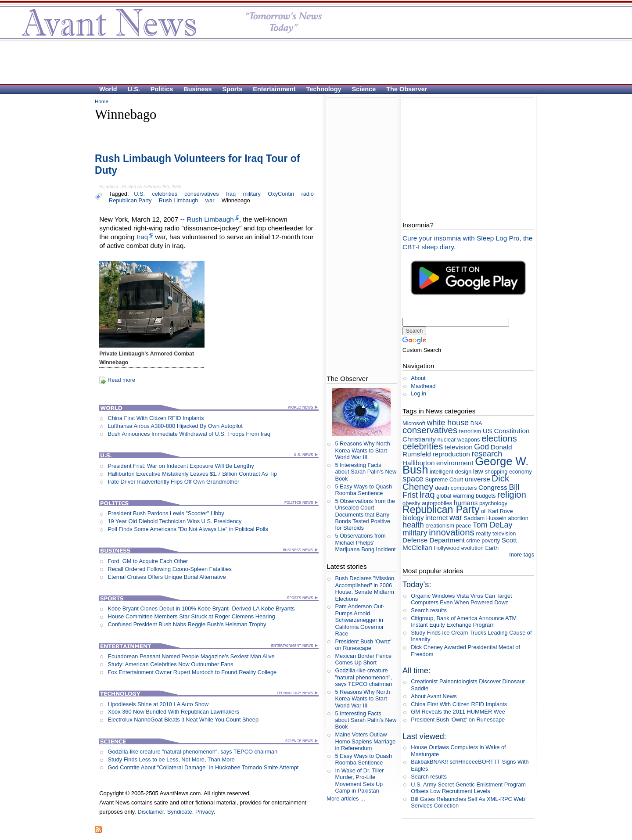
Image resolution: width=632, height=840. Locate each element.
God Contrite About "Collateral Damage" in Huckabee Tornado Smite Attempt (203, 767)
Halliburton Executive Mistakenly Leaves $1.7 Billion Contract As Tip (192, 474)
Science (364, 89)
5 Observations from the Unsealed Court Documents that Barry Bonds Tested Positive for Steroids (365, 514)
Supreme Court (444, 479)
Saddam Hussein (485, 518)
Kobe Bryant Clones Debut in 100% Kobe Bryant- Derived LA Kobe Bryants (201, 608)
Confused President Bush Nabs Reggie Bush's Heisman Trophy (187, 624)
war (210, 200)
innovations (452, 532)
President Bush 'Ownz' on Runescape (363, 645)
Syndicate (180, 812)
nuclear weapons (459, 440)
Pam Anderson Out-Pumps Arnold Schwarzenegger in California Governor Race (359, 620)
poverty (491, 540)
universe (478, 479)
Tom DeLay (493, 525)
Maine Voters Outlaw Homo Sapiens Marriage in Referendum (365, 741)
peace (463, 526)
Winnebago (236, 200)
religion (512, 494)
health (413, 525)
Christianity (419, 439)
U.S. (134, 89)
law (478, 471)
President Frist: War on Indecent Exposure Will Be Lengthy (181, 466)
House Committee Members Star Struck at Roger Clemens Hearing (191, 616)
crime (473, 540)
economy (521, 472)
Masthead (423, 386)
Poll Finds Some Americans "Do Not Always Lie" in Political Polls (188, 529)
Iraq (231, 194)
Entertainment (274, 89)
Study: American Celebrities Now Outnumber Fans (170, 664)
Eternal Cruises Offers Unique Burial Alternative (167, 577)
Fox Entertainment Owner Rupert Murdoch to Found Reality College (192, 672)
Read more (121, 380)
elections (499, 438)
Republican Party (130, 200)
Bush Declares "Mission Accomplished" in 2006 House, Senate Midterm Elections (364, 588)
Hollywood (447, 548)
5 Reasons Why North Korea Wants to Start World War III (362, 450)
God (481, 447)
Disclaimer (151, 812)
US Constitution (506, 431)
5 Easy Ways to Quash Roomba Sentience (363, 490)
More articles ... (346, 799)
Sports (233, 89)
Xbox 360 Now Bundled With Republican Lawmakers (173, 712)
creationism (440, 526)
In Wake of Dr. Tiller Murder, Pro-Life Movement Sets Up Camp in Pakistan (359, 781)
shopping (496, 472)
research (487, 454)
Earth (492, 548)
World (108, 89)
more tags (522, 555)
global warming (455, 496)
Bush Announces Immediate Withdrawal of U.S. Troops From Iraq (189, 434)
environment (455, 463)
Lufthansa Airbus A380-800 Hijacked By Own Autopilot (175, 426)
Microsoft (414, 423)
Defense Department (434, 540)
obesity (411, 503)
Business (197, 89)
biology (413, 518)
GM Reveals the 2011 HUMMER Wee (458, 712)
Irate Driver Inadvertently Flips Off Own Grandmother (173, 482)
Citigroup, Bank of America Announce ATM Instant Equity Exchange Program (464, 621)
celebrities (165, 194)
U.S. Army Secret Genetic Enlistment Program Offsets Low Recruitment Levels (468, 788)
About (418, 378)
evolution (472, 548)
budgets (486, 496)
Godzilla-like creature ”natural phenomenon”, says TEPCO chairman (192, 752)
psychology (493, 503)
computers (464, 488)
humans (466, 503)
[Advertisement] (312, 62)
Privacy (205, 812)
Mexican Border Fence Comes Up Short (363, 659)
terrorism (470, 431)
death (442, 488)
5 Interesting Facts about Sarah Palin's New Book (366, 472)
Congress (493, 487)
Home (102, 101)
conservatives (201, 194)
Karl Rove (500, 511)
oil (484, 511)
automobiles (437, 503)
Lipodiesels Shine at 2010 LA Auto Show (158, 704)
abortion (518, 518)
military (252, 194)
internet (436, 518)
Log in (418, 393)
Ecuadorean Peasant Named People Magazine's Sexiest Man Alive (191, 656)
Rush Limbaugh (179, 200)
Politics (162, 89)
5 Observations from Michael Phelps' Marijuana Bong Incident (365, 542)
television (459, 447)
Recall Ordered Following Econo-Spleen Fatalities (169, 569)
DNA (476, 423)
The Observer (407, 89)
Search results (429, 610)
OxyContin (281, 194)
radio (307, 194)
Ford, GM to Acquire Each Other (148, 561)
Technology (324, 89)
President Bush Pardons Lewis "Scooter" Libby (166, 513)
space (413, 479)
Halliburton (418, 463)
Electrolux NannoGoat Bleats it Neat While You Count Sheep (183, 720)
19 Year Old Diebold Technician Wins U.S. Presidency (174, 521)
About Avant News (434, 696)
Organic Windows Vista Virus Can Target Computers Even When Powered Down (461, 599)
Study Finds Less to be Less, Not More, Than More (171, 759)
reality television (496, 533)
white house (448, 423)
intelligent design (451, 472)
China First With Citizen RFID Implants (156, 418)
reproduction (451, 454)
